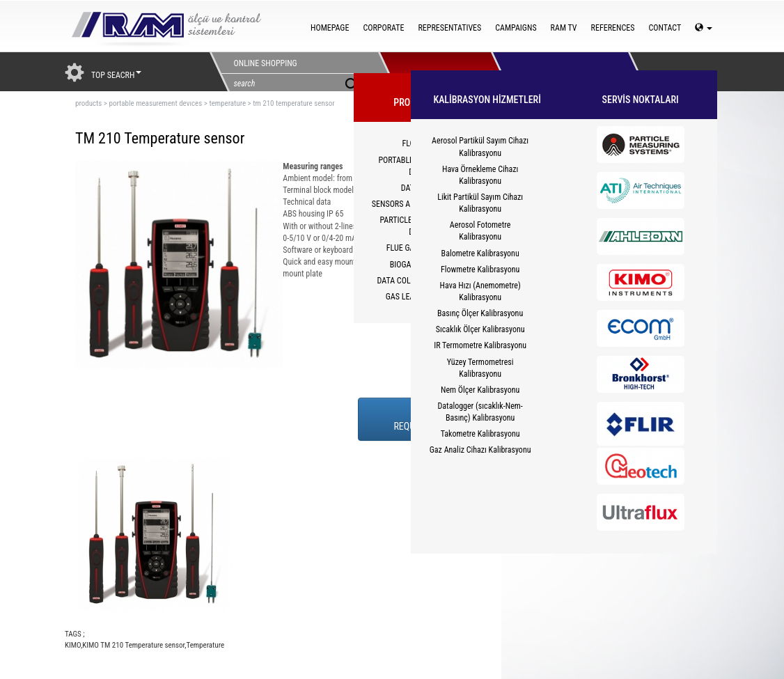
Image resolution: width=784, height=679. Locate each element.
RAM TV (564, 28)
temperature (227, 103)
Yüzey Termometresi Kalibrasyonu (480, 368)
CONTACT (665, 28)
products (88, 103)
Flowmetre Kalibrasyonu (480, 270)
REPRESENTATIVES (449, 28)
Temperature (205, 645)
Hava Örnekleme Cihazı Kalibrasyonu (480, 175)
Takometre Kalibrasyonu (480, 434)
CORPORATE (383, 28)
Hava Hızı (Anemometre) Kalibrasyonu (480, 291)
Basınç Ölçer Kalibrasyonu (480, 313)
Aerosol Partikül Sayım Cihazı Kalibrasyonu (480, 147)
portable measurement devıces (155, 103)
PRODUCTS (435, 72)
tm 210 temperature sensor (293, 103)
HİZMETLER (547, 72)
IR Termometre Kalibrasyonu (480, 345)
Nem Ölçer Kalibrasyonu (480, 390)
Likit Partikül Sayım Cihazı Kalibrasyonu (480, 203)
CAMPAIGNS (516, 28)
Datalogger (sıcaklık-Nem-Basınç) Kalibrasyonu (480, 412)
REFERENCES (613, 28)
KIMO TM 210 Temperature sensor (133, 645)
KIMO (73, 645)
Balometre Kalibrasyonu (480, 253)
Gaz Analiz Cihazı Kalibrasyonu (480, 450)
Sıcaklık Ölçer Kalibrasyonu (480, 329)
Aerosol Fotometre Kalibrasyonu (480, 231)
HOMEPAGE (330, 28)
